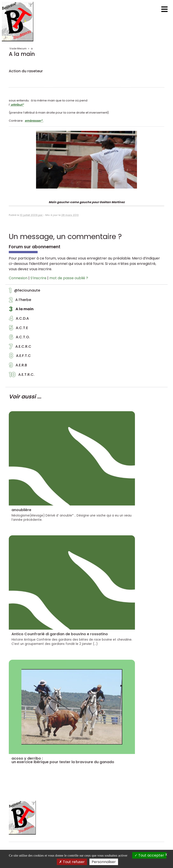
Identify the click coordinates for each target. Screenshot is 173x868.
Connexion (18, 278)
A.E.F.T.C (20, 357)
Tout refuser (72, 862)
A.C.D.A (19, 320)
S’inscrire (38, 278)
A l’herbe (20, 301)
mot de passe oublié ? (69, 278)
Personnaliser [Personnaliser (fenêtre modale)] (104, 862)
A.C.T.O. (19, 338)
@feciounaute (25, 292)
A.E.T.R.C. (22, 376)
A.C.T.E (18, 329)
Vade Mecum (18, 48)
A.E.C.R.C (20, 348)
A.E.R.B (18, 366)
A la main (21, 310)
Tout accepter (149, 855)
